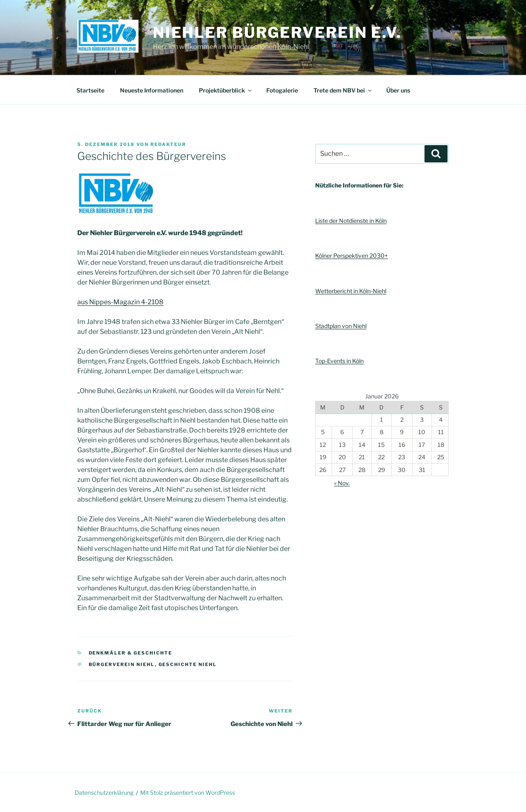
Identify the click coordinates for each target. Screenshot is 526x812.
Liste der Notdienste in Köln (351, 221)
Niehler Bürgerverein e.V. (277, 32)
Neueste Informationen (152, 90)
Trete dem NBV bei (343, 90)
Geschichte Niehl (188, 664)
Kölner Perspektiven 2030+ (352, 256)
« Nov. (342, 483)
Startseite (90, 90)
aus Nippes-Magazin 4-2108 (120, 302)
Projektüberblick (226, 90)
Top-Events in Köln (339, 361)
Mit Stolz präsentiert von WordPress (188, 792)
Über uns (398, 90)
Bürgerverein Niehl (122, 664)
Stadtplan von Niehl (341, 326)
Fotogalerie (282, 90)
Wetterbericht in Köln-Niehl (351, 291)
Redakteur (168, 144)
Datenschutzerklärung (104, 792)
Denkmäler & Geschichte (131, 653)
